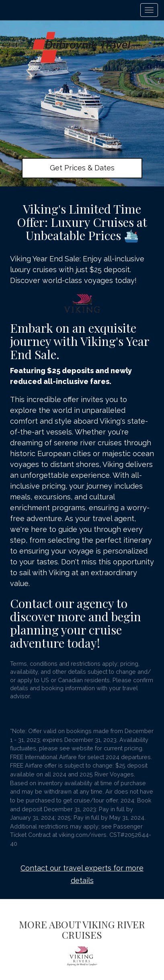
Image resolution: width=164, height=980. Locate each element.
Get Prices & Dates (82, 168)
